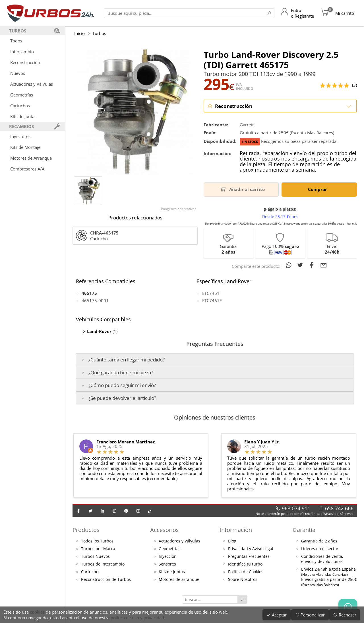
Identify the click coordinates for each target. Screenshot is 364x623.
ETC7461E (212, 301)
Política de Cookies (246, 572)
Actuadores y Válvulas (32, 84)
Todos (16, 41)
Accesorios (165, 530)
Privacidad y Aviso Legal (251, 549)
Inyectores (20, 136)
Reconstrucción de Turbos (106, 579)
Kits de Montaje (25, 147)
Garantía (304, 530)
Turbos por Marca (98, 549)
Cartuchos (20, 106)
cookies (37, 612)
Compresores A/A (27, 169)
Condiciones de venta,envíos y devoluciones (322, 559)
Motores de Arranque (31, 158)
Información (236, 530)
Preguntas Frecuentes (249, 556)
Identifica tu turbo (245, 564)
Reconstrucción (25, 62)
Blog (232, 541)
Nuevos (18, 73)
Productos (86, 530)
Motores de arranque (179, 579)
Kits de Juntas (23, 116)
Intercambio (22, 52)
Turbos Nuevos (95, 556)
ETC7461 (211, 293)
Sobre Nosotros (243, 579)
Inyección (168, 556)
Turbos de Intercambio (103, 564)
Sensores (167, 564)
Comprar (318, 189)
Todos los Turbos (97, 541)
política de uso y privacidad (137, 618)
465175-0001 (95, 301)
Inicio (79, 33)
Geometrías (22, 95)
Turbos (99, 33)
